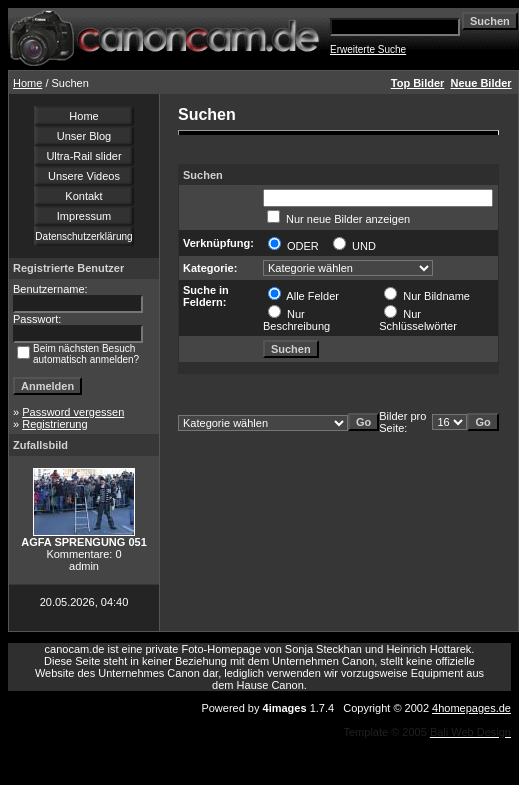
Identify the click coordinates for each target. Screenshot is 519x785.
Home (27, 83)
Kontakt (83, 196)
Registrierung (54, 424)
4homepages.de (471, 708)
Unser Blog (84, 136)
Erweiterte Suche (368, 49)
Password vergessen (73, 412)
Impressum (84, 216)
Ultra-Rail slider (83, 156)
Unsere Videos (84, 176)
